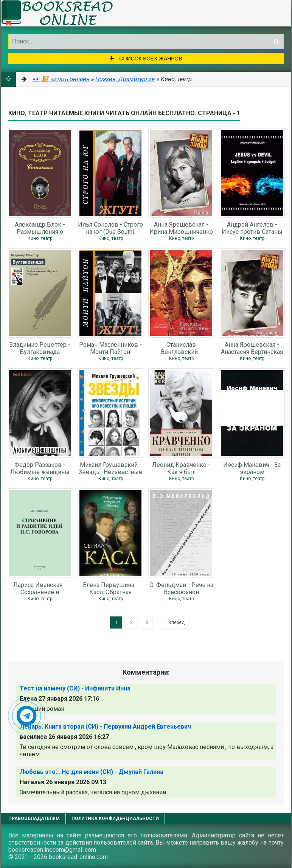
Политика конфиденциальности (115, 819)
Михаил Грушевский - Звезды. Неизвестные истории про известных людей (110, 468)
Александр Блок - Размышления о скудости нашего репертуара (40, 228)
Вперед (176, 622)
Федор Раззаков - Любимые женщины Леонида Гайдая (40, 468)
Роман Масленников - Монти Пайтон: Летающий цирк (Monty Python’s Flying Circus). (110, 348)
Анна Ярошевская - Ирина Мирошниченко (181, 228)
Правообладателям (34, 819)
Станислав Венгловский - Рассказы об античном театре (181, 348)
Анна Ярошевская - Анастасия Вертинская (252, 348)
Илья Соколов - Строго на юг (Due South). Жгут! (110, 228)
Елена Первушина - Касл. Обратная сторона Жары (110, 588)
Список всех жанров (146, 59)
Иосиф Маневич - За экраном (252, 468)
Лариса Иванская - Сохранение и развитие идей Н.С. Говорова (40, 588)
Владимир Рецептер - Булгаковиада (40, 348)
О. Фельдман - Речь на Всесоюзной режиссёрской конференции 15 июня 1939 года (181, 588)
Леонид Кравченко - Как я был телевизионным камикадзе (181, 468)
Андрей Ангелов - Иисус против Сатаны (252, 228)
